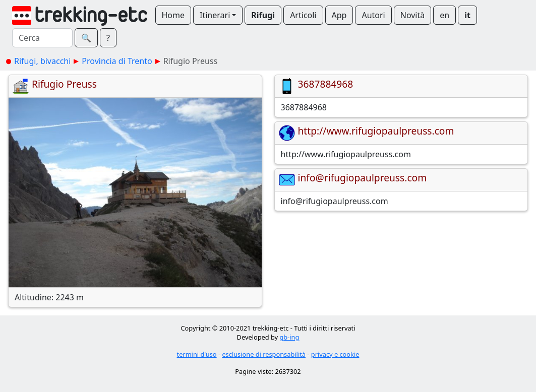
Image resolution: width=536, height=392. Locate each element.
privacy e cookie (335, 354)
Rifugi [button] (263, 15)
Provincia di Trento (117, 61)
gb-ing (289, 337)
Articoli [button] (303, 15)
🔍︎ (86, 38)
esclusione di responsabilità (264, 354)
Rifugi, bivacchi (42, 61)
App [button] (339, 15)
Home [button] (173, 15)
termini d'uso (197, 354)
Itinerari (215, 15)
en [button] (444, 15)
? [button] (108, 38)
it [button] (467, 15)
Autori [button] (373, 15)
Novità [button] (413, 15)
